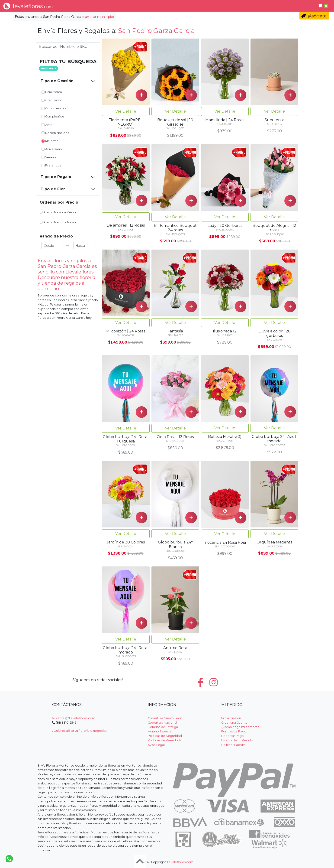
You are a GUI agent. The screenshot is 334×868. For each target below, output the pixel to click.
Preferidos (51, 165)
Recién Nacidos (55, 133)
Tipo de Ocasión (57, 81)
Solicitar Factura (233, 745)
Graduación (52, 100)
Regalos (140, 6)
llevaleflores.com (180, 862)
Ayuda (299, 6)
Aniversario (52, 149)
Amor (48, 125)
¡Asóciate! (314, 16)
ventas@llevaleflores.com (74, 718)
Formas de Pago (234, 731)
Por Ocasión (112, 6)
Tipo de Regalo (56, 177)
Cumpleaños (203, 6)
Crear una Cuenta (234, 723)
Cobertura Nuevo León (165, 718)
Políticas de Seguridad (165, 736)
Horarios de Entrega (163, 727)
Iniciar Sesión (231, 718)
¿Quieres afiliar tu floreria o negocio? (80, 731)
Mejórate (50, 141)
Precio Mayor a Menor (58, 212)
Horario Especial (160, 731)
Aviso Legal (156, 745)
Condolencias (169, 6)
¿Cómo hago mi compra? (240, 727)
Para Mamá (52, 92)
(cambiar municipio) (98, 17)
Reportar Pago (233, 736)
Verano (49, 157)
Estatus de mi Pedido (237, 740)
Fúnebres (275, 6)
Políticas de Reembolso (166, 740)
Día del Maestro (240, 6)
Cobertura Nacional (162, 723)
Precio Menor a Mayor (58, 222)
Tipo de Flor (80, 6)
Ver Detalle (126, 111)
